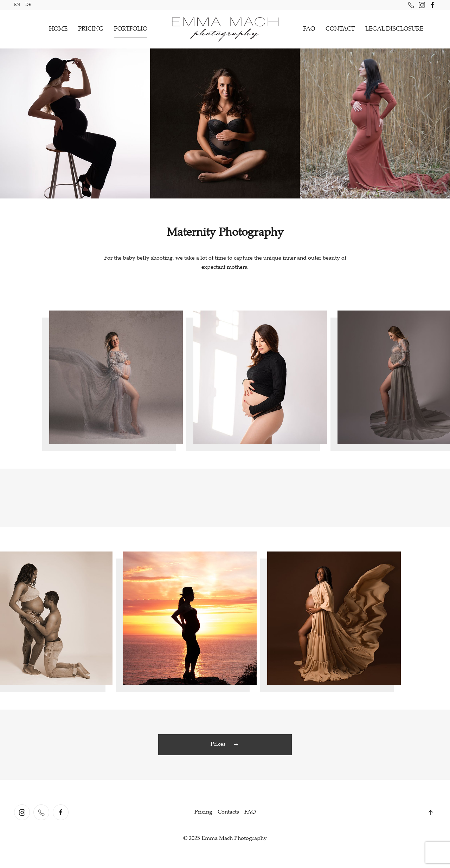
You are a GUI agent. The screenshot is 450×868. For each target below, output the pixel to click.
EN (17, 5)
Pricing (203, 812)
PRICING (91, 29)
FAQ (309, 29)
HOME (58, 29)
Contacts (228, 812)
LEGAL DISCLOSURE (394, 29)
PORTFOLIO (131, 29)
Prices (225, 745)
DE (28, 5)
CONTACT (340, 29)
